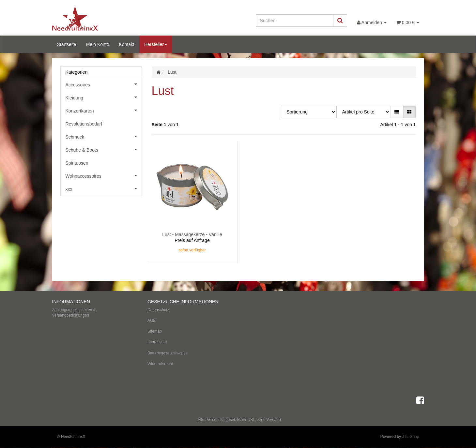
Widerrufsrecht (160, 364)
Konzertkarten (104, 110)
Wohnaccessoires (104, 175)
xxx (104, 188)
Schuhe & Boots (104, 149)
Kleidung (104, 97)
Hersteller (156, 44)
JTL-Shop (410, 437)
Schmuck (104, 136)
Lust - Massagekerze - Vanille (192, 234)
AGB (152, 321)
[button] (397, 112)
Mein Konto (98, 44)
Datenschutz (158, 310)
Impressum (157, 342)
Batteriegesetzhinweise (168, 353)
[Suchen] (295, 21)
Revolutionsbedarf (84, 124)
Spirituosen (77, 163)
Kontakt (126, 44)
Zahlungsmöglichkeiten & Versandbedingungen (74, 313)
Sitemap (155, 331)
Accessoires (104, 84)
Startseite (67, 44)
